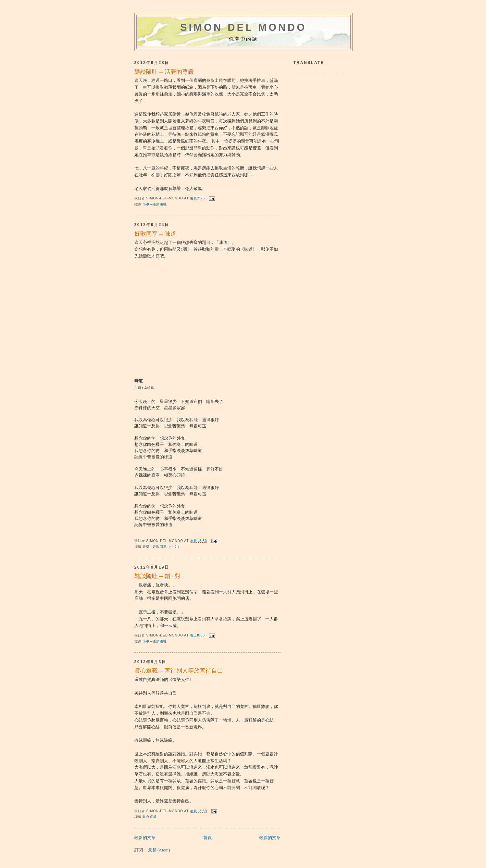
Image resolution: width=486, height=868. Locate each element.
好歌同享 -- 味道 (155, 234)
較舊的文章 (270, 838)
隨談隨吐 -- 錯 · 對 (158, 576)
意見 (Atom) (159, 850)
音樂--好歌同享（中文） (162, 547)
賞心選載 (150, 817)
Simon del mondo (243, 27)
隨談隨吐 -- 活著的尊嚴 (164, 72)
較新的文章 (145, 838)
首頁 (207, 838)
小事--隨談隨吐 (155, 204)
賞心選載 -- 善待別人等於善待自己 (179, 671)
